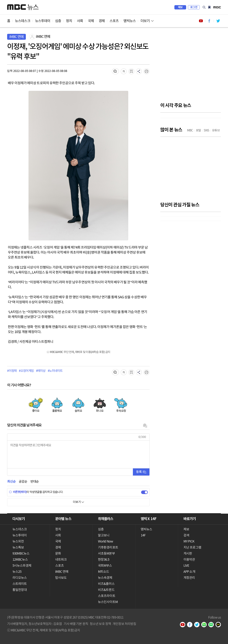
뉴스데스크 (23, 21)
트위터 (198, 625)
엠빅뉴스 (129, 21)
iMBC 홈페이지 (217, 7)
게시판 (188, 554)
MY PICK (209, 7)
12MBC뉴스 (20, 560)
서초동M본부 (106, 554)
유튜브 (184, 625)
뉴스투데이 (43, 21)
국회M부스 (105, 566)
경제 (102, 21)
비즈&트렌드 (106, 590)
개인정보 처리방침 (124, 624)
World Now (105, 542)
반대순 (35, 482)
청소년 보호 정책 (100, 624)
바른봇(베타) (18, 492)
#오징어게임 (26, 371)
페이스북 (191, 625)
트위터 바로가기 (218, 21)
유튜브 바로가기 (201, 21)
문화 (58, 554)
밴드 (205, 625)
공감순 (23, 482)
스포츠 (114, 21)
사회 (80, 21)
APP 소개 (189, 572)
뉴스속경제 (105, 578)
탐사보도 (61, 578)
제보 (180, 7)
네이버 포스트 (212, 625)
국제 (91, 21)
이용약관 (189, 560)
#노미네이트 (55, 371)
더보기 (145, 21)
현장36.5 (104, 560)
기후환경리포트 (108, 548)
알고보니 (104, 535)
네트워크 (61, 560)
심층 (58, 21)
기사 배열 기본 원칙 (76, 624)
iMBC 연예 (62, 572)
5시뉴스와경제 (22, 566)
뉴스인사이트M (108, 602)
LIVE (186, 566)
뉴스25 (17, 572)
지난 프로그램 (192, 548)
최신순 (11, 482)
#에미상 (41, 371)
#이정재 (12, 371)
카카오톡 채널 (219, 625)
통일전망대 (20, 590)
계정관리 (189, 578)
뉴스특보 (18, 548)
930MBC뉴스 (21, 554)
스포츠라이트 (107, 596)
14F (143, 535)
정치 (69, 21)
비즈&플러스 (106, 584)
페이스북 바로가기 (209, 21)
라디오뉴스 (20, 578)
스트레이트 (20, 584)
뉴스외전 (18, 542)
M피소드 (103, 572)
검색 (204, 7)
